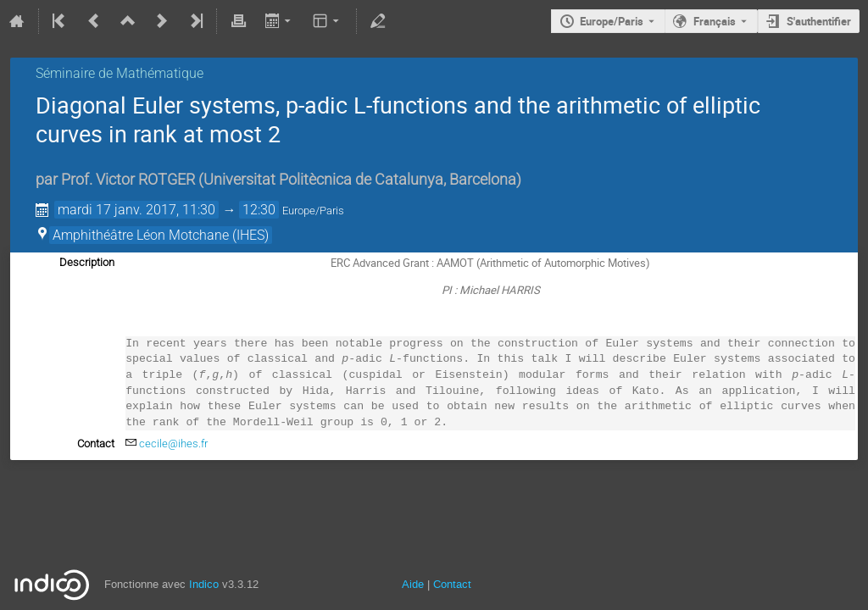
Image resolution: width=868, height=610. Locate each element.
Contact (452, 584)
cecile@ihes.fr (173, 444)
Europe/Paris (612, 21)
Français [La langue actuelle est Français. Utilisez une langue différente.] (715, 21)
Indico (204, 584)
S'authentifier (819, 21)
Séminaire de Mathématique (120, 73)
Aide (413, 584)
